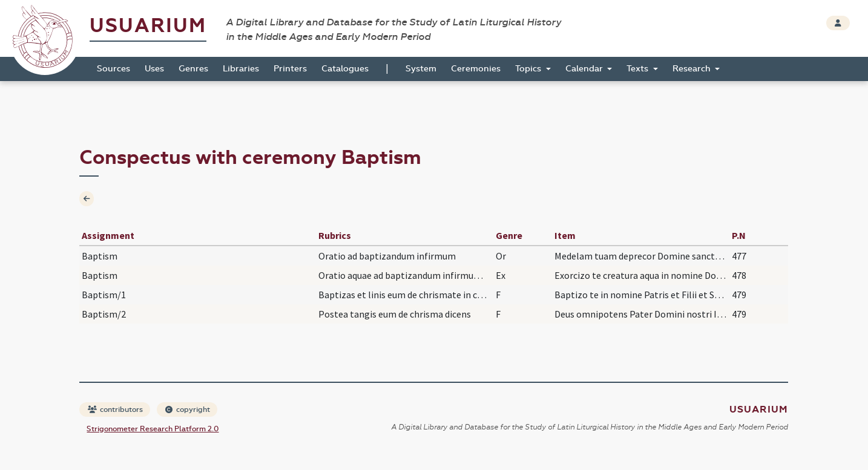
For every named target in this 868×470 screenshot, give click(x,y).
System (421, 69)
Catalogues (345, 69)
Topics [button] (529, 69)
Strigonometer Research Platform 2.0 (153, 429)
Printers (290, 69)
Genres (193, 69)
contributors (115, 410)
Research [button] (693, 69)
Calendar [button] (585, 69)
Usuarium (148, 26)
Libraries (241, 69)
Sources (113, 69)
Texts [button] (639, 69)
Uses (154, 69)
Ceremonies (476, 69)
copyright (188, 410)
